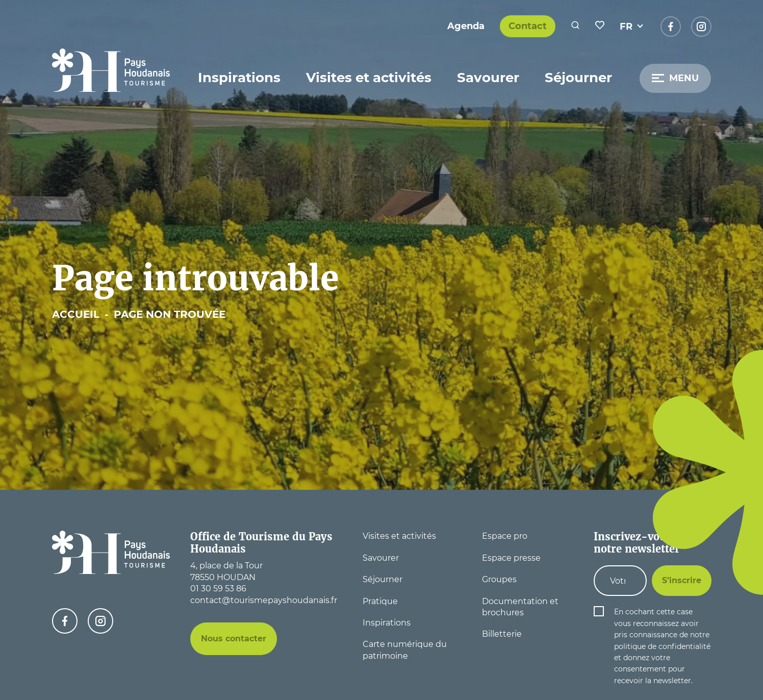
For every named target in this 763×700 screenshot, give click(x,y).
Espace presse (511, 558)
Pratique (380, 601)
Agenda (466, 26)
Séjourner (578, 78)
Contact (528, 26)
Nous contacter (234, 639)
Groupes (499, 579)
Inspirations (239, 78)
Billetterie (502, 634)
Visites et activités (369, 78)
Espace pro (505, 536)
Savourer (488, 78)
